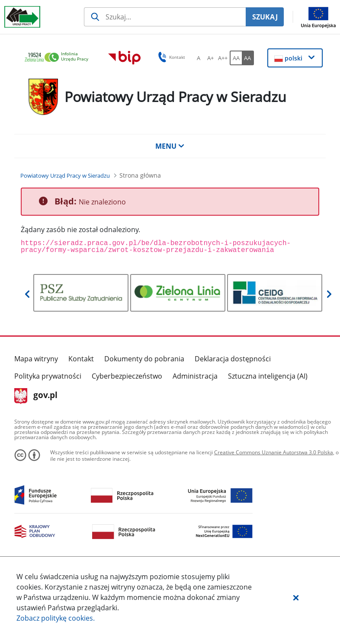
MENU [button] (170, 146)
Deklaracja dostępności (233, 359)
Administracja (195, 376)
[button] (296, 597)
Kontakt (81, 359)
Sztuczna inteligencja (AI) (268, 376)
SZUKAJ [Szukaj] (265, 17)
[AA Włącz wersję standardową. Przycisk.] (236, 58)
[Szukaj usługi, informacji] (165, 17)
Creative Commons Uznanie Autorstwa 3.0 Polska (274, 452)
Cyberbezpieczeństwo (127, 376)
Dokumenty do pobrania (144, 359)
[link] (59, 58)
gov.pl (36, 396)
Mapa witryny (36, 359)
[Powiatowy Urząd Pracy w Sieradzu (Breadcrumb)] (65, 175)
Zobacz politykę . (56, 618)
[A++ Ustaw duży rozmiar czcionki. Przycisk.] (223, 58)
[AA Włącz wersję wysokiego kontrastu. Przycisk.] (248, 58)
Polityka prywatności (48, 376)
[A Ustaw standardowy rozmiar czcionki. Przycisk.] (199, 58)
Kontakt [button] (170, 57)
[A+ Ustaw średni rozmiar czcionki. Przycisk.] (211, 58)
